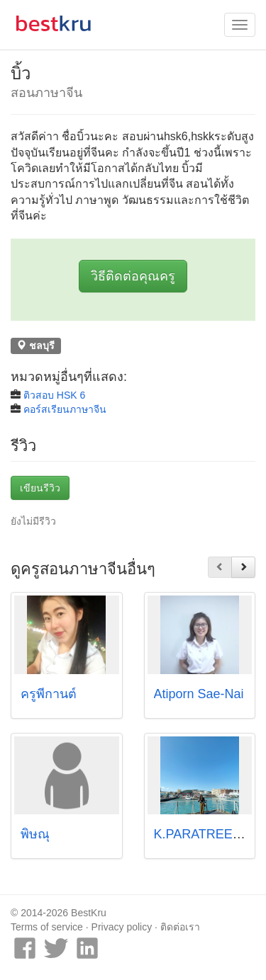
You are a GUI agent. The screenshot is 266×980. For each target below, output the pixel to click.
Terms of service (47, 927)
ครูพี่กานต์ (49, 694)
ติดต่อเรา (180, 927)
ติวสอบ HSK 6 (54, 395)
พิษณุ (35, 834)
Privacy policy (122, 927)
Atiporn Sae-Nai (199, 694)
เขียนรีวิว (40, 488)
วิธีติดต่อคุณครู (133, 276)
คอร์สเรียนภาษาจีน (65, 409)
